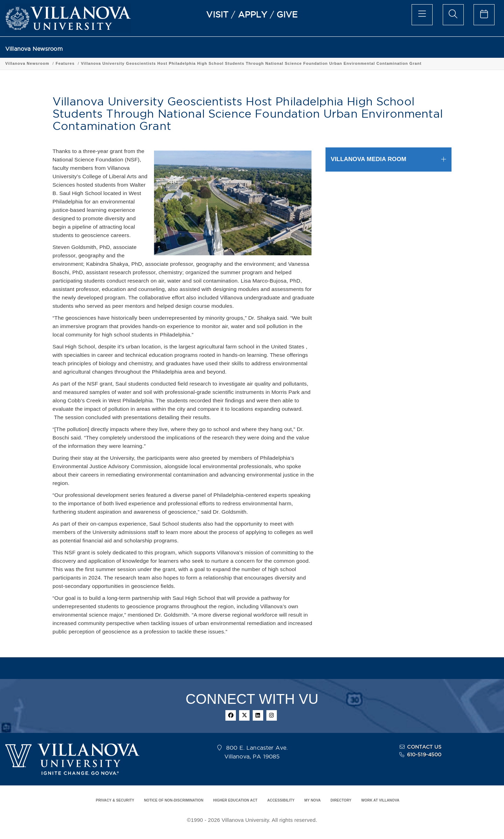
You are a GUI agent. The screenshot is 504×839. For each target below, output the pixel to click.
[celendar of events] (484, 15)
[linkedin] (258, 715)
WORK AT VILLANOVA (380, 800)
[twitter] (244, 715)
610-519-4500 (424, 755)
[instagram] (272, 715)
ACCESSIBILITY (281, 800)
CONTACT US (424, 747)
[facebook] (231, 715)
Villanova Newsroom (34, 49)
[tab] (388, 160)
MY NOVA (313, 800)
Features (65, 63)
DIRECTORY (341, 800)
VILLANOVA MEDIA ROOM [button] (369, 159)
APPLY (253, 14)
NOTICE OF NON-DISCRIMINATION (174, 800)
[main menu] (422, 15)
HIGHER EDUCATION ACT (235, 800)
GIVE (287, 14)
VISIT (217, 14)
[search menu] (453, 15)
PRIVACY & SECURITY (115, 800)
